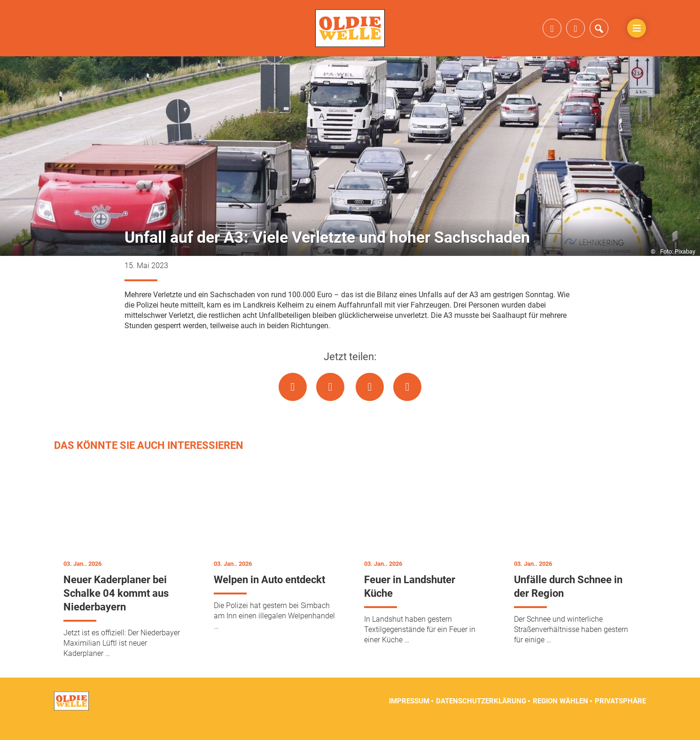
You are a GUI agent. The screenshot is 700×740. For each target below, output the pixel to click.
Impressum (409, 717)
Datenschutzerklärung (481, 717)
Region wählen (560, 717)
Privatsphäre (620, 717)
